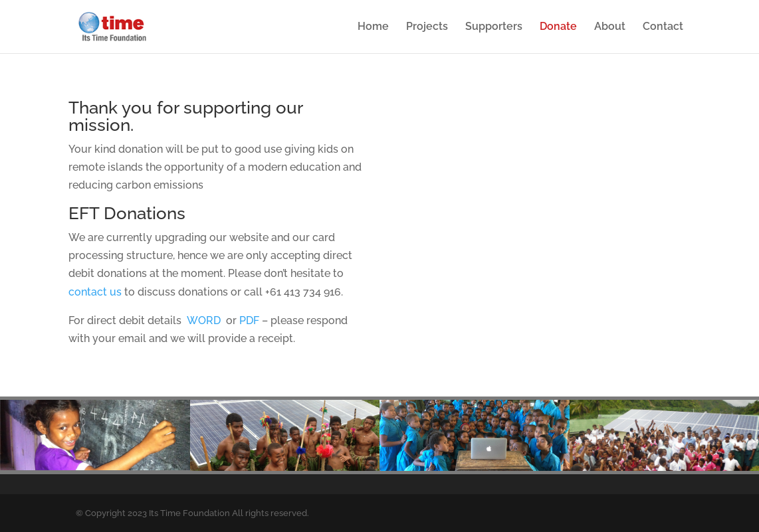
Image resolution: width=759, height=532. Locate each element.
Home (373, 27)
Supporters (494, 27)
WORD (204, 320)
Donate (558, 27)
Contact (663, 27)
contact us (95, 292)
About (610, 27)
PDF (249, 320)
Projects (427, 27)
